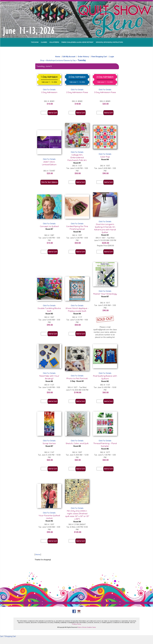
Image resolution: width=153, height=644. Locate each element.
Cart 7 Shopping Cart (8, 636)
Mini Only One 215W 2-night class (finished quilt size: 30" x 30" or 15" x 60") (77, 516)
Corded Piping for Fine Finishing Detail (77, 229)
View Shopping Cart (99, 57)
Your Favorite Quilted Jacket (49, 518)
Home (58, 57)
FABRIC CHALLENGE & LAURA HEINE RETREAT (77, 42)
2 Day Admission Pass (77, 92)
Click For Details (49, 90)
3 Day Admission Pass (105, 92)
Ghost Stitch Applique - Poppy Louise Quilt (77, 311)
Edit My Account (69, 57)
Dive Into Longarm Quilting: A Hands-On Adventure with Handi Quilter (105, 230)
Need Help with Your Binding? (49, 379)
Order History (83, 57)
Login (112, 57)
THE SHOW (35, 42)
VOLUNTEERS (54, 42)
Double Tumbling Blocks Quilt (49, 311)
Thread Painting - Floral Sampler (105, 446)
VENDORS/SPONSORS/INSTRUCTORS (109, 42)
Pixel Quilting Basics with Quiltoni (105, 379)
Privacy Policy (76, 624)
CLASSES (44, 42)
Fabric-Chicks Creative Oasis (87, 627)
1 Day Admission (49, 92)
